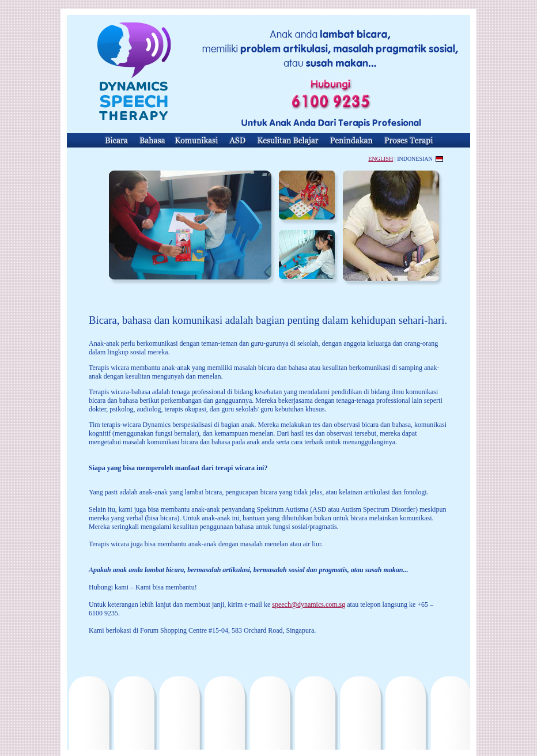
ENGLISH (381, 159)
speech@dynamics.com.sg (309, 604)
